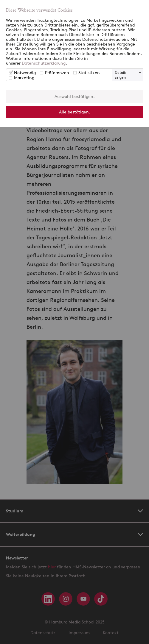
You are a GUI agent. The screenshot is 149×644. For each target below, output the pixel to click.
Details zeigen (121, 75)
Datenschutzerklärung (44, 63)
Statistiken (89, 72)
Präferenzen (57, 72)
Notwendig (25, 72)
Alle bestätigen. (75, 112)
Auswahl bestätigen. (75, 96)
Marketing (24, 78)
